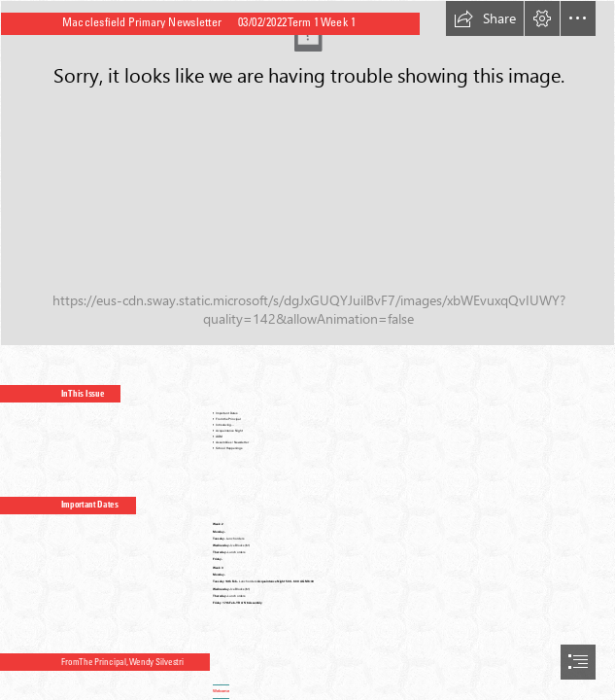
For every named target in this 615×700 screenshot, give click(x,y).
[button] (485, 18)
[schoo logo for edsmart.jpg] (307, 173)
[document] (307, 350)
